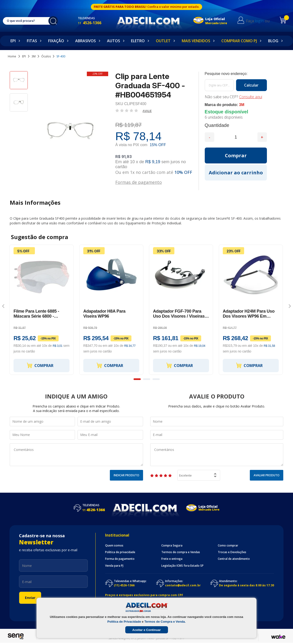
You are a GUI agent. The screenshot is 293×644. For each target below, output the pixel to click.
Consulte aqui (251, 97)
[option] (19, 82)
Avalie (147, 111)
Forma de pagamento (120, 559)
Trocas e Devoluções (232, 552)
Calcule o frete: (236, 74)
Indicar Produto (126, 475)
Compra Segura (172, 546)
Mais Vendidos (196, 41)
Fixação (56, 41)
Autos (114, 41)
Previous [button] (3, 306)
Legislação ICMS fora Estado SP (182, 566)
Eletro (138, 41)
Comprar (40, 365)
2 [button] (147, 379)
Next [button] (290, 306)
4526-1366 (95, 23)
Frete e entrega (172, 559)
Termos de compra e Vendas (181, 552)
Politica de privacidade (120, 552)
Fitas (32, 41)
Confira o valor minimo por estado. (173, 7)
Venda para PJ (114, 566)
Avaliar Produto (267, 475)
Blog (273, 41)
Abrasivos (86, 41)
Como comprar (228, 546)
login (263, 21)
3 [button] (156, 379)
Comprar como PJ (239, 41)
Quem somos (114, 546)
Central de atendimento (234, 559)
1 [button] (137, 379)
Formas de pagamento (139, 182)
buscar (56, 21)
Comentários (76, 455)
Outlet (163, 41)
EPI (13, 41)
